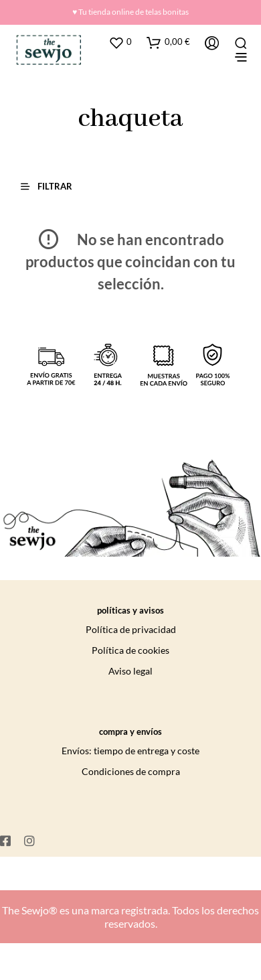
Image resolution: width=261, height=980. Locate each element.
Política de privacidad (131, 629)
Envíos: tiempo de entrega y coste (130, 751)
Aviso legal (130, 671)
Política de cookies (130, 650)
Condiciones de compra (131, 771)
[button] (53, 186)
